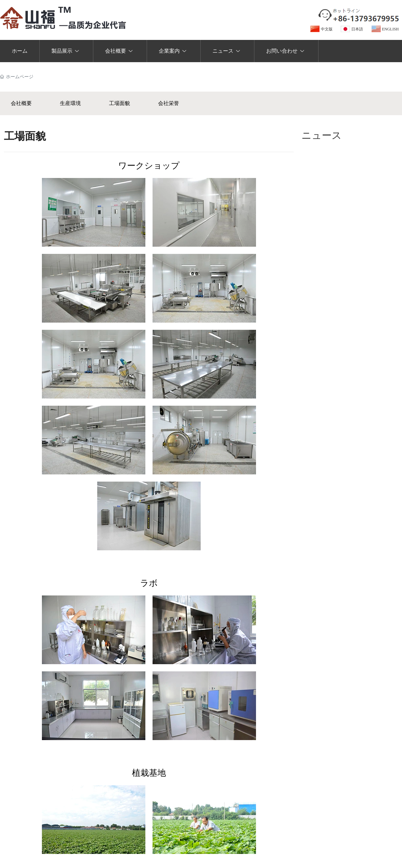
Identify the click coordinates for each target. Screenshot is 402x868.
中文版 (327, 29)
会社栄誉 (169, 103)
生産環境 (70, 103)
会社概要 (21, 103)
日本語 (357, 29)
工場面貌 (119, 103)
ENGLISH (390, 29)
